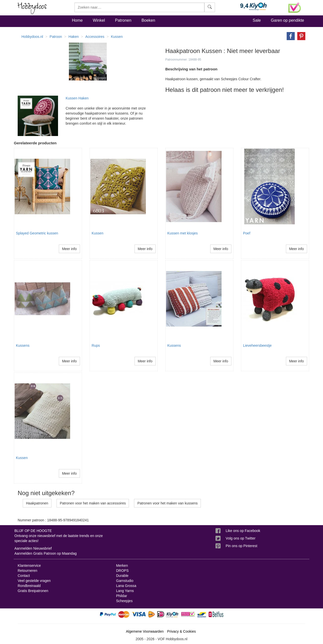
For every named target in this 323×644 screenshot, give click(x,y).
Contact (24, 576)
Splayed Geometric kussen (37, 233)
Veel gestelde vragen (34, 581)
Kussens (23, 345)
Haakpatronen (37, 503)
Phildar (122, 596)
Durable (122, 576)
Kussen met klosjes (183, 233)
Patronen (123, 20)
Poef (247, 233)
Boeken (148, 20)
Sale (257, 20)
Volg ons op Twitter (240, 538)
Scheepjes (124, 601)
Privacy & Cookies (181, 631)
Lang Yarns (125, 591)
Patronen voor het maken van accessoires (93, 503)
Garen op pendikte (287, 20)
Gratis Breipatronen (33, 591)
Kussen (98, 233)
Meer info (69, 249)
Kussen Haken (77, 98)
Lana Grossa (126, 586)
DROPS (122, 571)
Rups (96, 345)
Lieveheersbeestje (257, 345)
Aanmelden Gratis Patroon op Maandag (46, 553)
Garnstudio (125, 581)
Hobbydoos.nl (32, 37)
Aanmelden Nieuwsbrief (33, 548)
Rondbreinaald (29, 586)
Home (77, 20)
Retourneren (28, 571)
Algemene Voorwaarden (145, 631)
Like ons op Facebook (243, 531)
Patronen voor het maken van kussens (167, 503)
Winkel (99, 20)
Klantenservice (29, 566)
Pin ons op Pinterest (241, 546)
